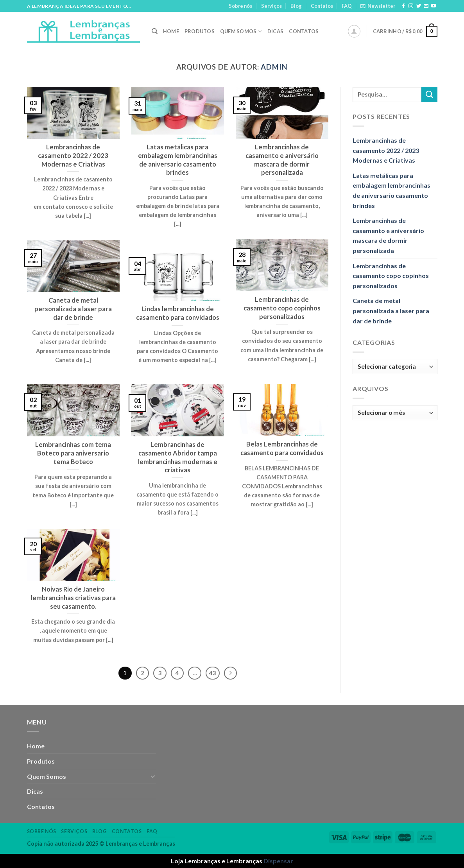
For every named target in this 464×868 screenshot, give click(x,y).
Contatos (322, 6)
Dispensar (278, 861)
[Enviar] (429, 94)
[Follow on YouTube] (434, 6)
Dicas (275, 31)
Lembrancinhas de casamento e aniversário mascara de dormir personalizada (388, 235)
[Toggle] (153, 776)
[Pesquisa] (155, 31)
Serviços (271, 6)
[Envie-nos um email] (426, 6)
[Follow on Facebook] (403, 6)
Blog (296, 6)
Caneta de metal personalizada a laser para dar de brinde (391, 310)
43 (213, 673)
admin (274, 67)
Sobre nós (240, 6)
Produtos (200, 31)
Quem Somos (241, 31)
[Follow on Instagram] (411, 6)
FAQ (347, 6)
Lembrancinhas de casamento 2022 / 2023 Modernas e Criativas (386, 150)
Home (171, 31)
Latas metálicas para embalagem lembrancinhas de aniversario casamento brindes (391, 190)
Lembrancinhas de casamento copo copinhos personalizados (391, 276)
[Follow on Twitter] (419, 6)
